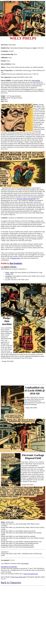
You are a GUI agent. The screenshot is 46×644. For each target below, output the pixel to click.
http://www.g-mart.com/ (19, 577)
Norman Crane (15, 258)
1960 (35, 48)
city (30, 70)
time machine (36, 80)
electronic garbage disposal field (26, 199)
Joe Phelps (8, 276)
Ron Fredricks (16, 263)
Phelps (7, 272)
